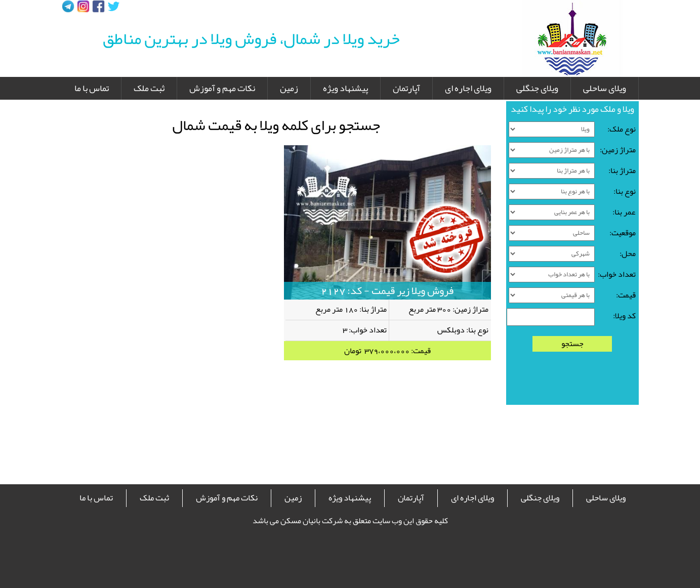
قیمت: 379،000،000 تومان (387, 351)
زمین (289, 88)
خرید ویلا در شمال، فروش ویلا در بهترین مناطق (251, 38)
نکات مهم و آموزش (222, 88)
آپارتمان (406, 88)
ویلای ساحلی (605, 88)
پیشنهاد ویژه (345, 88)
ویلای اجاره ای (468, 88)
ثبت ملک (149, 88)
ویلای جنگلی (537, 88)
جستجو (572, 344)
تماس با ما (92, 88)
